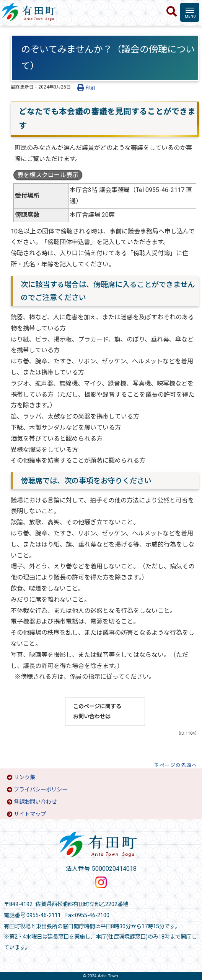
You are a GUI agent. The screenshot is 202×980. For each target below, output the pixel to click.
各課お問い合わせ (35, 802)
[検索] (172, 12)
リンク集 (24, 777)
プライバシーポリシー (41, 790)
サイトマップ (30, 814)
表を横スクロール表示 (48, 175)
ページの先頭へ (178, 765)
